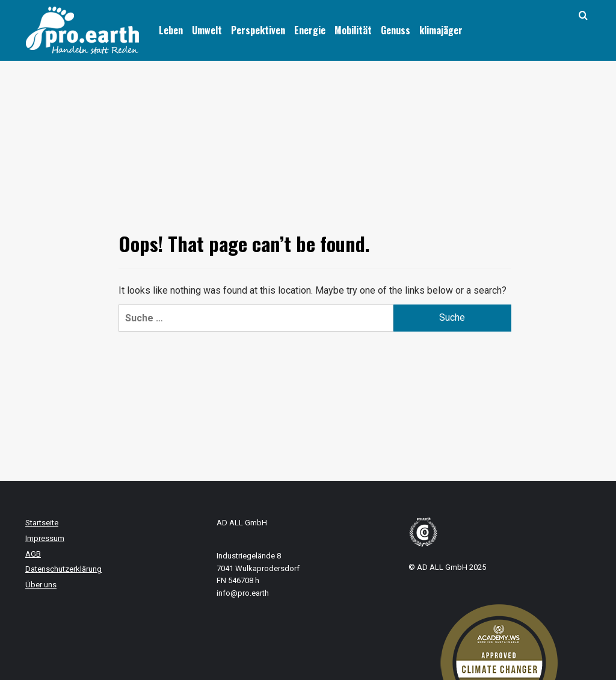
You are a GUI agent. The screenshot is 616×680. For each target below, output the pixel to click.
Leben (171, 30)
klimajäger (441, 30)
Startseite (42, 523)
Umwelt (207, 30)
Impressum (45, 538)
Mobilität (353, 30)
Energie (310, 30)
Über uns (41, 585)
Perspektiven (258, 30)
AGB (33, 554)
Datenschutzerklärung (63, 569)
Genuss (396, 30)
